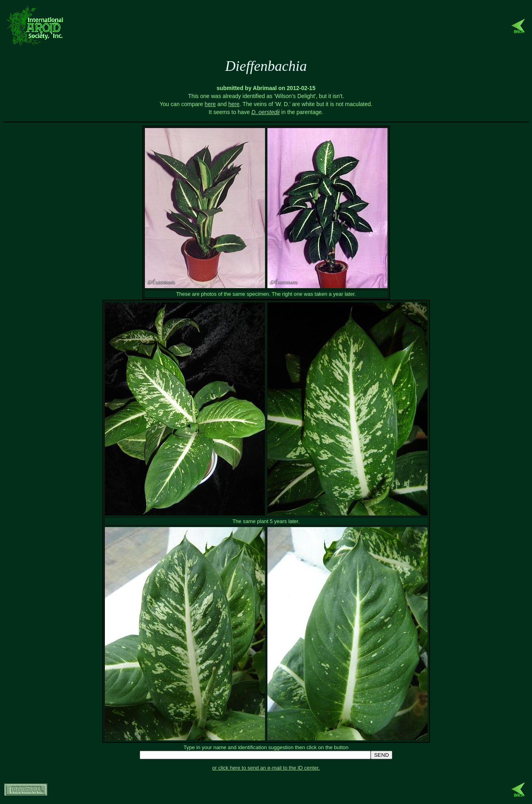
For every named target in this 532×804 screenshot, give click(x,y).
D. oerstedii (266, 112)
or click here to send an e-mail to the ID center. (266, 768)
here (210, 104)
